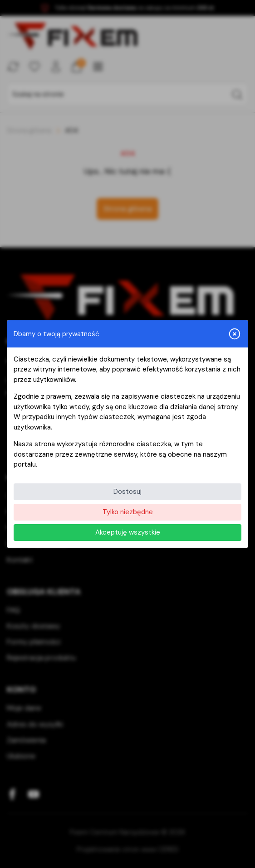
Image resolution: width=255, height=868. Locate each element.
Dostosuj (127, 492)
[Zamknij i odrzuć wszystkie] (235, 334)
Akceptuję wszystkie (128, 532)
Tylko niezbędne (128, 512)
